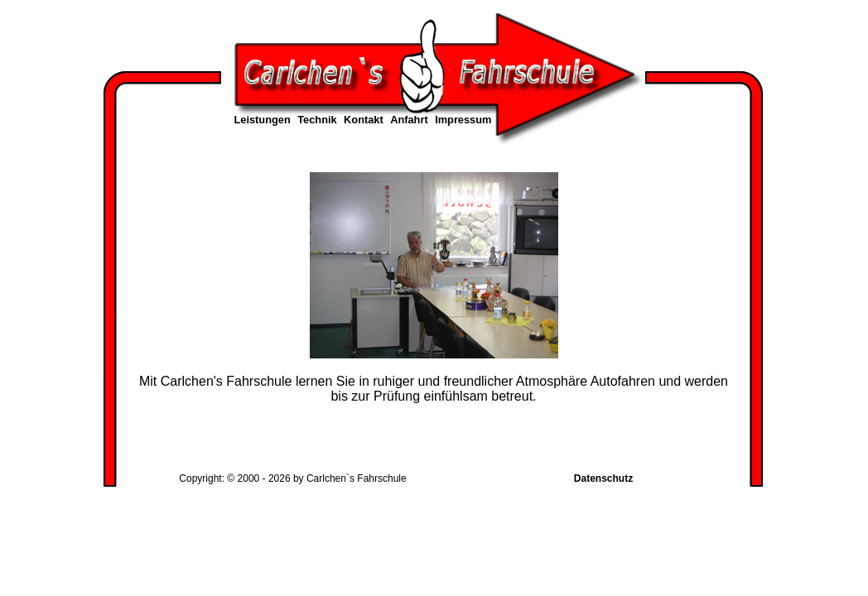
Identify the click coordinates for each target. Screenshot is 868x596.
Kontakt (364, 120)
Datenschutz (603, 478)
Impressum (463, 120)
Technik (317, 120)
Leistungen (263, 120)
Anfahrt (409, 120)
